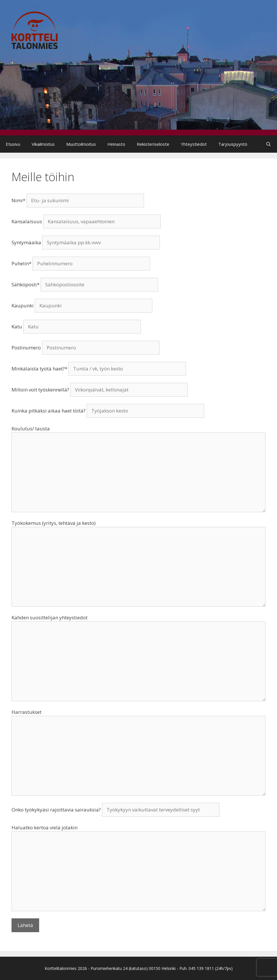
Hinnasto (116, 144)
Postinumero (86, 348)
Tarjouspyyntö (233, 144)
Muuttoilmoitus (81, 144)
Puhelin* (81, 263)
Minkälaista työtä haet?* (99, 369)
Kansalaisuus (86, 221)
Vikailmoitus (43, 144)
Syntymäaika (86, 242)
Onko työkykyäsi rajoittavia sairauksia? (115, 810)
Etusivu (13, 144)
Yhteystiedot (194, 144)
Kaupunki (82, 305)
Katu (76, 327)
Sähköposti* (85, 284)
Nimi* (78, 200)
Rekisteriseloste (153, 144)
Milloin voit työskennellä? (100, 390)
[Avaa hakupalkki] (269, 144)
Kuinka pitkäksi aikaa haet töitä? (108, 411)
